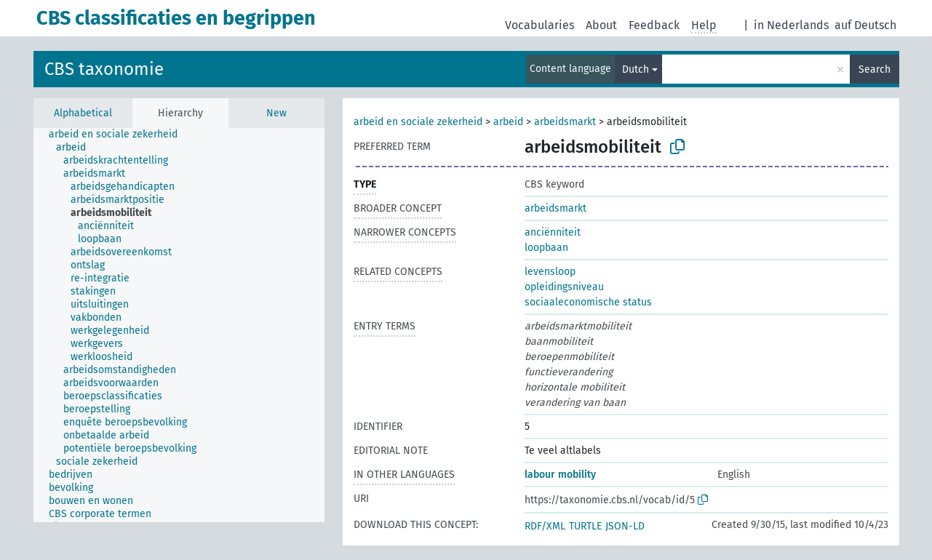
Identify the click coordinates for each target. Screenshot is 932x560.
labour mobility (560, 475)
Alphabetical (83, 113)
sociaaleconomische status (588, 302)
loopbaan (546, 248)
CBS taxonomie (104, 69)
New (276, 113)
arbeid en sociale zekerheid (418, 122)
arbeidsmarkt (565, 122)
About (601, 25)
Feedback (654, 25)
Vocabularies (539, 25)
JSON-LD (625, 526)
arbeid (508, 122)
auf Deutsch (865, 25)
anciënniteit (553, 232)
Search (875, 69)
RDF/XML (545, 526)
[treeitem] (119, 135)
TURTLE (585, 526)
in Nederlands (791, 25)
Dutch (636, 69)
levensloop (550, 272)
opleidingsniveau (564, 287)
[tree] (179, 325)
